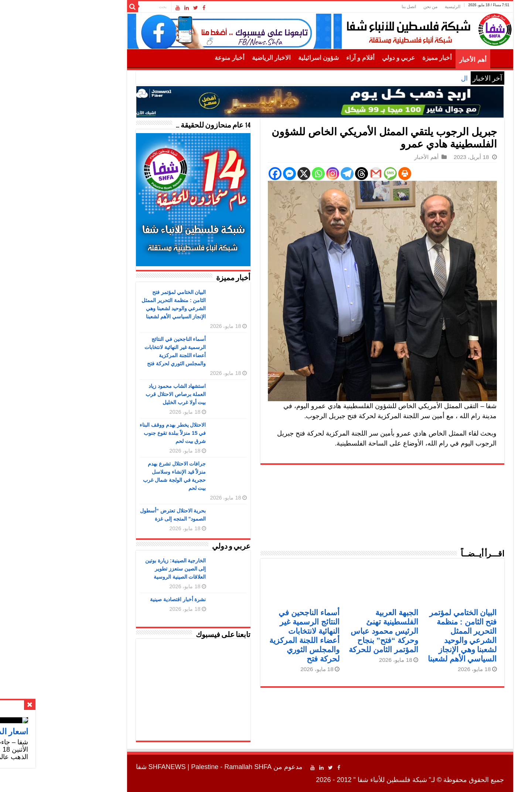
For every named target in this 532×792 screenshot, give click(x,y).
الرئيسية (399, 7)
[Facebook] (221, 174)
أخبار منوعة (175, 58)
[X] (250, 174)
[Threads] (308, 174)
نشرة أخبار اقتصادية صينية (124, 599)
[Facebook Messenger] (236, 174)
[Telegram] (293, 174)
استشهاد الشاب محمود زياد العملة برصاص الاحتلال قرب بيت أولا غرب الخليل (122, 394)
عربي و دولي (345, 58)
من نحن (376, 7)
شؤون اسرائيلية (265, 58)
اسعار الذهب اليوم (389, 78)
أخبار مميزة (383, 58)
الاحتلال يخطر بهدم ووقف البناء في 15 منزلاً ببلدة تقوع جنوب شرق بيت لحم (119, 433)
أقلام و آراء (306, 58)
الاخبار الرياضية (217, 58)
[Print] (351, 174)
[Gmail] (322, 174)
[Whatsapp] (264, 174)
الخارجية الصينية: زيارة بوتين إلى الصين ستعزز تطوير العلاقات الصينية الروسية (122, 569)
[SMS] (336, 174)
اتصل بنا (355, 7)
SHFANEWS (113, 767)
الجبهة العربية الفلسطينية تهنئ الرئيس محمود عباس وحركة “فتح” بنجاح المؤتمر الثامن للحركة (330, 631)
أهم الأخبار (419, 60)
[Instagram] (279, 174)
